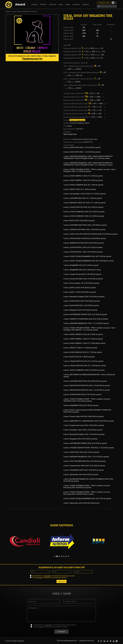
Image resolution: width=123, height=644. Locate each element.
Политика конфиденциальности (67, 641)
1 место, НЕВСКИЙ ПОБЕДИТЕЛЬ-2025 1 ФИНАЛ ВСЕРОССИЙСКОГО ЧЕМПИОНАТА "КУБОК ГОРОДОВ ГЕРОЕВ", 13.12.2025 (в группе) (88, 157)
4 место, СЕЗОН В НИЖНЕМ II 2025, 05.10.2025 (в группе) (84, 212)
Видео (68, 4)
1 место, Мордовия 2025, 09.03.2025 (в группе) (80, 310)
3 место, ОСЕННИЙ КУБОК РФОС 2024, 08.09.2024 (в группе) (85, 381)
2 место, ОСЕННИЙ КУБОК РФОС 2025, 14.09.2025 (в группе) (85, 225)
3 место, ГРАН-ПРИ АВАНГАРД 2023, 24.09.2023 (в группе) (84, 461)
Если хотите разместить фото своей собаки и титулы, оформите (32, 58)
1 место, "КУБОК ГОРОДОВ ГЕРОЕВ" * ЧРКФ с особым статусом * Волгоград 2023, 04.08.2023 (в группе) (87, 487)
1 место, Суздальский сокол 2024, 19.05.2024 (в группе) (84, 425)
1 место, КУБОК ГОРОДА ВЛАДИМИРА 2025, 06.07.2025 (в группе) (87, 256)
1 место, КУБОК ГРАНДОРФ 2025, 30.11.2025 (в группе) (83, 185)
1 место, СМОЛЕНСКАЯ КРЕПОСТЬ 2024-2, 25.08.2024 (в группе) (87, 385)
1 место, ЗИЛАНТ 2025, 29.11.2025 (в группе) (80, 189)
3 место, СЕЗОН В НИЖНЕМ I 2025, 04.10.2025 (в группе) (84, 216)
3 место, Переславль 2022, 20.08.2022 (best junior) (81, 503)
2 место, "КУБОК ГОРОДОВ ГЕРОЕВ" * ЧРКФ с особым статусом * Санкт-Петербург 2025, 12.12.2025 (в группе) (90, 170)
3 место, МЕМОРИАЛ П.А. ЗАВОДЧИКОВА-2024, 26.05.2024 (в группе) (89, 421)
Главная (35, 4)
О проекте (76, 4)
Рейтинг (43, 4)
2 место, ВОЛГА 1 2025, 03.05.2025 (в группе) (80, 292)
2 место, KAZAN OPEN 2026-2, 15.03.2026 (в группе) (82, 147)
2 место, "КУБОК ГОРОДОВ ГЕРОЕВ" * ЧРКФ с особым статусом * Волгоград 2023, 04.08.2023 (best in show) (87, 493)
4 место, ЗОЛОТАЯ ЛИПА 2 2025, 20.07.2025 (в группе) (83, 247)
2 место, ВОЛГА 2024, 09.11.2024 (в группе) (79, 357)
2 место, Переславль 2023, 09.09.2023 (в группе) (81, 475)
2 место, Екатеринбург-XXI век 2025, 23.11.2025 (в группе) (85, 194)
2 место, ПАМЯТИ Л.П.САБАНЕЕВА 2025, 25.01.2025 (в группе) (86, 319)
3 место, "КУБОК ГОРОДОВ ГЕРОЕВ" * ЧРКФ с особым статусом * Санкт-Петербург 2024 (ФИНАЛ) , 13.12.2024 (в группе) (90, 329)
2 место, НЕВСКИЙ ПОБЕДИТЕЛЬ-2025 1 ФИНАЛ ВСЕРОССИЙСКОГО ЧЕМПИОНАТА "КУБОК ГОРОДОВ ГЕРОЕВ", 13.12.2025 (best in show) (88, 164)
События (53, 4)
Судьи (61, 4)
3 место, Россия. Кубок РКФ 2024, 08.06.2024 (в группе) (83, 416)
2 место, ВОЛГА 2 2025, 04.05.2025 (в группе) (80, 288)
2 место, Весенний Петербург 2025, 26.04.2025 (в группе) (84, 297)
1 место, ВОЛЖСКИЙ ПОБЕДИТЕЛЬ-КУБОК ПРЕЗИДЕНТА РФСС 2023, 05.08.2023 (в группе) (88, 480)
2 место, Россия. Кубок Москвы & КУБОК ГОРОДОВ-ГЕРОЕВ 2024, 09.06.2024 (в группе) (87, 411)
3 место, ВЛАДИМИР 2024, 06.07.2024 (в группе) (81, 405)
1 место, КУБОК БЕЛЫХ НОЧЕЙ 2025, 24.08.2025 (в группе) (85, 238)
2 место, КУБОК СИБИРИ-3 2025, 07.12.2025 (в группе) (83, 176)
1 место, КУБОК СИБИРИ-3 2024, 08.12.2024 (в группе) (83, 334)
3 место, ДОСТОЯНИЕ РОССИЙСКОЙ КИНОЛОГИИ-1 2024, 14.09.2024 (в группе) (89, 376)
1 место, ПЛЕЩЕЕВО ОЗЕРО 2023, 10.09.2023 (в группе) (83, 470)
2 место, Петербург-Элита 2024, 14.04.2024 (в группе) (83, 430)
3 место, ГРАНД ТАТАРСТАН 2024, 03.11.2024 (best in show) (85, 366)
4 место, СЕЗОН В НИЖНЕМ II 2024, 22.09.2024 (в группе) (84, 370)
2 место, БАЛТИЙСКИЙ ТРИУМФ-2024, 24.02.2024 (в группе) (85, 443)
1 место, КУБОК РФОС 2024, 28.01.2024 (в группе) (81, 452)
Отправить (62, 631)
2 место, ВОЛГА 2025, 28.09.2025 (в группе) (79, 221)
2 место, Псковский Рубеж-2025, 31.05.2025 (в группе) (83, 279)
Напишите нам (104, 3)
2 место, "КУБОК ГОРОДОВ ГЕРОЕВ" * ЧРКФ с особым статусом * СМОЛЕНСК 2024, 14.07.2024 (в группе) (87, 400)
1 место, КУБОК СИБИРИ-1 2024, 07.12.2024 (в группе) (83, 339)
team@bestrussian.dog (86, 641)
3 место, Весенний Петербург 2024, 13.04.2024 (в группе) (84, 434)
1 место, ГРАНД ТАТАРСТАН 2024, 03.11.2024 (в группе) (83, 361)
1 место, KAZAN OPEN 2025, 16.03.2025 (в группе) (81, 305)
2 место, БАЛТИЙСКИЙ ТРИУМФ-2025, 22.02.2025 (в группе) (85, 314)
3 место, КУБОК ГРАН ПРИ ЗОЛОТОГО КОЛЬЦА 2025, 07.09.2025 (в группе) (90, 234)
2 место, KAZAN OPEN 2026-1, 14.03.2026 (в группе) (82, 152)
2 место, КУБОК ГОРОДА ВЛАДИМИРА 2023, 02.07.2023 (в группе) (87, 499)
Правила (86, 4)
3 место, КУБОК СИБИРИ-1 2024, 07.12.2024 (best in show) (84, 343)
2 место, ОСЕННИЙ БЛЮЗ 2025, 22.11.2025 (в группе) (83, 198)
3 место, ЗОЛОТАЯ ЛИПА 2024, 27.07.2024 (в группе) (82, 394)
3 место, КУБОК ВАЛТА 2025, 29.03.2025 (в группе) (82, 301)
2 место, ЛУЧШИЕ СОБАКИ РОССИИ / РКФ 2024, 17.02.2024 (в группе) (89, 448)
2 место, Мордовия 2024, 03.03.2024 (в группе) (80, 439)
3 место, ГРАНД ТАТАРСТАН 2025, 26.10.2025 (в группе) (83, 207)
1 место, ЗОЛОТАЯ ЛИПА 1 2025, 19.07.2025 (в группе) (83, 252)
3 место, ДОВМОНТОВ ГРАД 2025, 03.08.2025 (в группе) (84, 243)
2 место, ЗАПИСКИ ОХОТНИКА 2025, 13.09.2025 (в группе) (84, 230)
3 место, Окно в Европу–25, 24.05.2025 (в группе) (81, 283)
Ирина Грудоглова (70, 134)
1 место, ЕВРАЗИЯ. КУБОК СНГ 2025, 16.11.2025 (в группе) (84, 203)
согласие (40, 577)
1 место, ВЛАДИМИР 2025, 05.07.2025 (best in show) (82, 270)
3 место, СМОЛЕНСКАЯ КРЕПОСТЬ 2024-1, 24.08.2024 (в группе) (87, 390)
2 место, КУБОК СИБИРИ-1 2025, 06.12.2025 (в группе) (83, 180)
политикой (47, 576)
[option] (32, 38)
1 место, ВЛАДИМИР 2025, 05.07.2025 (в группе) (81, 265)
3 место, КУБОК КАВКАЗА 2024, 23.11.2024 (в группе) (83, 352)
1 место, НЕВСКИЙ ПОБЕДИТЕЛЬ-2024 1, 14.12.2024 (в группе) (86, 323)
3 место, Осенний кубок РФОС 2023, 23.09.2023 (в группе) (84, 466)
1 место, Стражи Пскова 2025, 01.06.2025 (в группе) (82, 274)
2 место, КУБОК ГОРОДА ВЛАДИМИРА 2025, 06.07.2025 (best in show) (88, 261)
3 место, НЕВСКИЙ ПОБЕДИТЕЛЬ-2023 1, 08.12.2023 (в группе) (86, 457)
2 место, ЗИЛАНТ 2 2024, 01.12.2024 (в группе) (80, 348)
